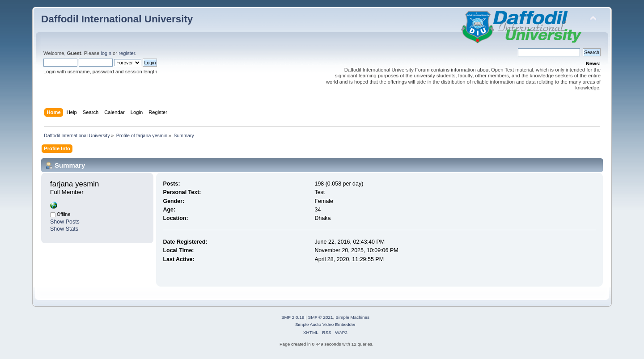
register (127, 53)
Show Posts (65, 222)
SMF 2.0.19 (293, 317)
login (106, 53)
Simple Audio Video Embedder (325, 324)
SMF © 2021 (321, 317)
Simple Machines (352, 317)
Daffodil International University (117, 19)
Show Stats (64, 229)
